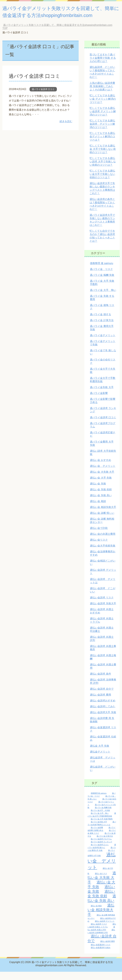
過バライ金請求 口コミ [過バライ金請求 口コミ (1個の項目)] (100, 853)
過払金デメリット (100, 760)
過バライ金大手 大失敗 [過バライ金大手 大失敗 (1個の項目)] (100, 819)
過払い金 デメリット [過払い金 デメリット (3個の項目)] (102, 869)
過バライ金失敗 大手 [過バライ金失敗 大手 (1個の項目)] (99, 830)
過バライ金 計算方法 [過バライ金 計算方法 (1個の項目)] (105, 844)
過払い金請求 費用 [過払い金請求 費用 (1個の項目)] (107, 950)
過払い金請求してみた (103, 715)
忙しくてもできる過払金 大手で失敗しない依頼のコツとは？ (103, 157)
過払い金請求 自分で (102, 697)
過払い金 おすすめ (100, 468)
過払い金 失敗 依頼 (101, 498)
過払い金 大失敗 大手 (102, 480)
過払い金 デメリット (103, 474)
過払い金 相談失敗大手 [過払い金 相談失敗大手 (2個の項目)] (101, 918)
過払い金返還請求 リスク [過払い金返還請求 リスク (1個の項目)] (101, 953)
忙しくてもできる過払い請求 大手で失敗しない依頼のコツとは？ (103, 170)
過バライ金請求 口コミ (37, 84)
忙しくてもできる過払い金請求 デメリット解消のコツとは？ (103, 120)
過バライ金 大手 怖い (103, 298)
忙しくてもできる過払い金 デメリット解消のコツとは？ (103, 107)
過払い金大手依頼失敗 (103, 554)
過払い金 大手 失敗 (101, 486)
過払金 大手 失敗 (100, 754)
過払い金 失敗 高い (101, 504)
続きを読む (66, 130)
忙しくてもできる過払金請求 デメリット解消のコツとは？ (102, 132)
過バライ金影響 (99, 401)
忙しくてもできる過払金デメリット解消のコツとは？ (102, 145)
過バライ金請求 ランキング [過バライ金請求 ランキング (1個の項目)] (101, 850)
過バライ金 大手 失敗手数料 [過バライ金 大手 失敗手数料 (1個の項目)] (102, 827)
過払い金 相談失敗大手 (103, 515)
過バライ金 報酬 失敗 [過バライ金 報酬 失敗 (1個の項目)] (103, 816)
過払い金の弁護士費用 (103, 542)
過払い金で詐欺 (99, 536)
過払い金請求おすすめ (103, 709)
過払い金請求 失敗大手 (103, 612)
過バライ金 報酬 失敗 (102, 283)
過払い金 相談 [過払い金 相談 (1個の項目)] (96, 914)
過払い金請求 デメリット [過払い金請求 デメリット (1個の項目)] (105, 929)
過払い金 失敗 (98, 492)
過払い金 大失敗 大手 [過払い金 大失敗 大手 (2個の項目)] (102, 886)
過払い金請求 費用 (100, 703)
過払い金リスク (99, 548)
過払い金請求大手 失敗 (103, 721)
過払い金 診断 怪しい (102, 521)
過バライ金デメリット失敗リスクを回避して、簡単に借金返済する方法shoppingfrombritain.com (58, 16)
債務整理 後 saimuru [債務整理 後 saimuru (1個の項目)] (99, 801)
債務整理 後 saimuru (102, 272)
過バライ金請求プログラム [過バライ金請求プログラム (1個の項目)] (101, 847)
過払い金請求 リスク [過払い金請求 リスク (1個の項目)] (99, 932)
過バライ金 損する (100, 323)
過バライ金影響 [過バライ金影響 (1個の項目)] (97, 836)
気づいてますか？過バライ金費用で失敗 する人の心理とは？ (103, 66)
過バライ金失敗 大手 (102, 395)
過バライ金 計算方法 (102, 328)
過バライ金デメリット (103, 344)
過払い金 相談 (98, 509)
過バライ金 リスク (101, 277)
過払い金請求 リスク (102, 606)
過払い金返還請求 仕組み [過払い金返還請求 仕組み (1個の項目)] (101, 956)
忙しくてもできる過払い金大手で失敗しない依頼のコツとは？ (102, 182)
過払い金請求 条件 (100, 682)
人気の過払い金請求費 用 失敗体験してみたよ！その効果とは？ (102, 95)
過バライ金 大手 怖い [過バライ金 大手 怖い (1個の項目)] (100, 821)
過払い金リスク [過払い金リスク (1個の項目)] (101, 882)
